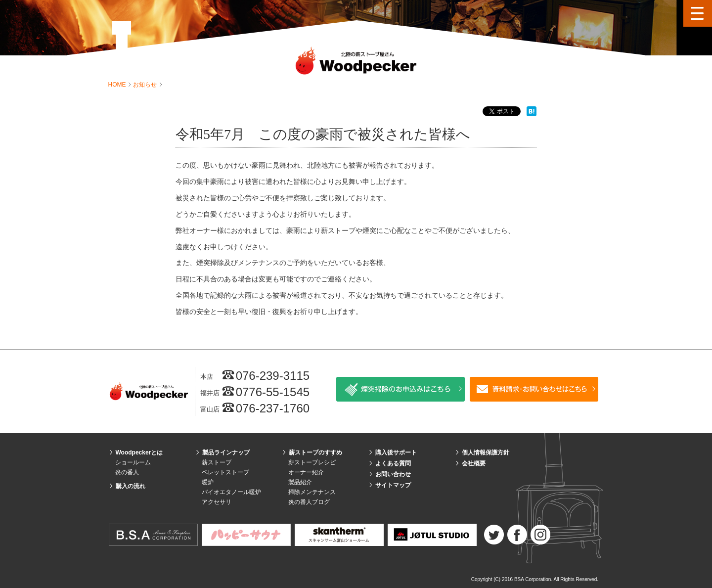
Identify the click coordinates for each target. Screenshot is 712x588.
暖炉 (208, 482)
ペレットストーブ (225, 472)
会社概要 (474, 463)
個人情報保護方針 (486, 452)
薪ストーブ (217, 462)
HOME (118, 85)
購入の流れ (131, 486)
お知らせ (146, 85)
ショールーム (133, 462)
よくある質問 (393, 463)
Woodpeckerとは (139, 452)
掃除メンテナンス (312, 492)
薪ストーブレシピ (312, 462)
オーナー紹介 (306, 472)
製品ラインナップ (226, 452)
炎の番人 (127, 472)
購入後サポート (396, 452)
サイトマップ (393, 485)
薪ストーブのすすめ (315, 452)
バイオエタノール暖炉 (231, 492)
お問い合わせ (393, 474)
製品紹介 (300, 482)
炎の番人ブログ (309, 502)
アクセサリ (217, 502)
